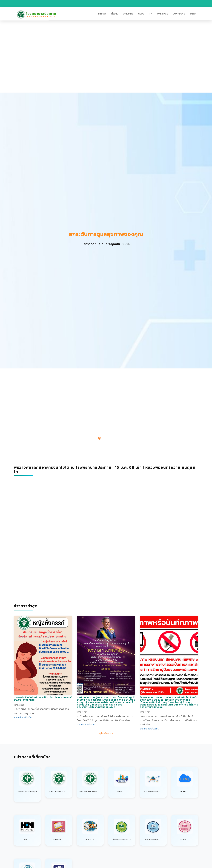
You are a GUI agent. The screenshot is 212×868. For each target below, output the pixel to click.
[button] (102, 14)
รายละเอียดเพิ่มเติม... (24, 717)
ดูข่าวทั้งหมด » (106, 733)
